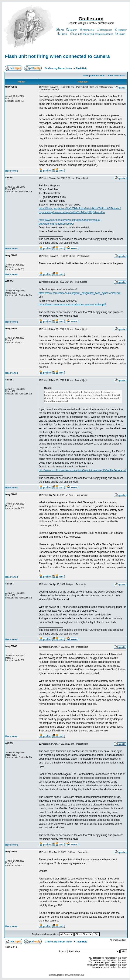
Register (121, 30)
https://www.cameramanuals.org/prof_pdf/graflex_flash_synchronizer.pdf (80, 293)
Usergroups (105, 30)
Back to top (12, 171)
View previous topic (94, 75)
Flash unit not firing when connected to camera (57, 56)
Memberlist (87, 30)
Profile (62, 34)
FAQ (60, 30)
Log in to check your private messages (91, 34)
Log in (120, 34)
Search (72, 30)
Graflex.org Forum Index (58, 68)
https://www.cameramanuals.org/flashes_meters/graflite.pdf (72, 305)
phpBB (60, 975)
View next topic (116, 75)
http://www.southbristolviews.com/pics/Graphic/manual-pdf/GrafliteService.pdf (83, 470)
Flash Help (81, 68)
